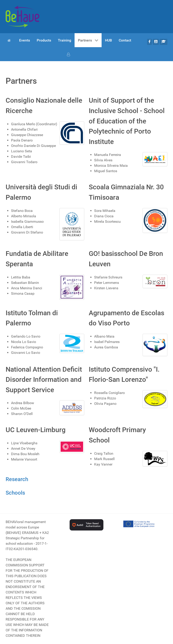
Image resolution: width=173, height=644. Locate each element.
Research (17, 479)
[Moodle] (164, 42)
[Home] (10, 40)
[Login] (69, 54)
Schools (15, 493)
